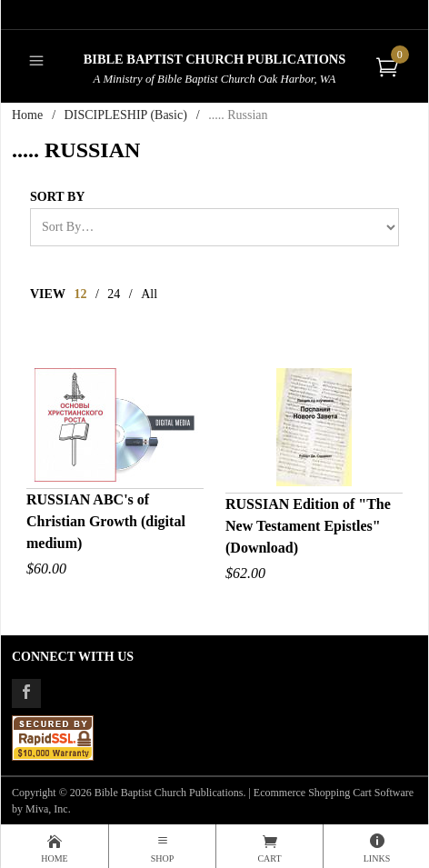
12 (80, 294)
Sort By (57, 197)
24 (114, 294)
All (149, 294)
